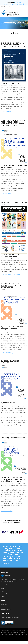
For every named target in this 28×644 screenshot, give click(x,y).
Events (3, 591)
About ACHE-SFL (5, 604)
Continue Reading (7, 111)
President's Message (6, 610)
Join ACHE (19, 2)
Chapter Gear (20, 4)
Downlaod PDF (18, 275)
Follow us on (10, 2)
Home (2, 588)
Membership (4, 594)
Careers (3, 597)
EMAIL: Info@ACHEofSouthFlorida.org (10, 617)
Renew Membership (10, 4)
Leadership (4, 607)
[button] (26, 14)
